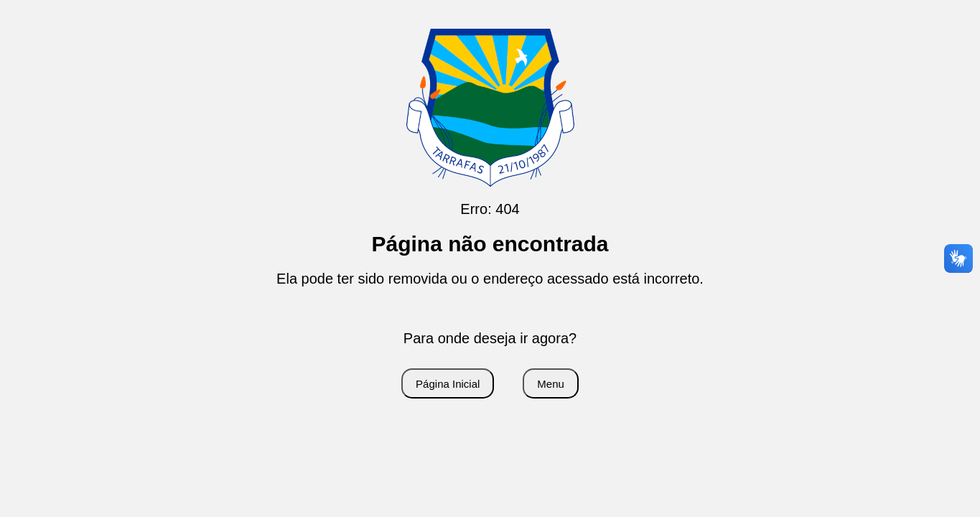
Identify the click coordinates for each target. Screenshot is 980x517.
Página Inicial (448, 384)
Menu (551, 384)
